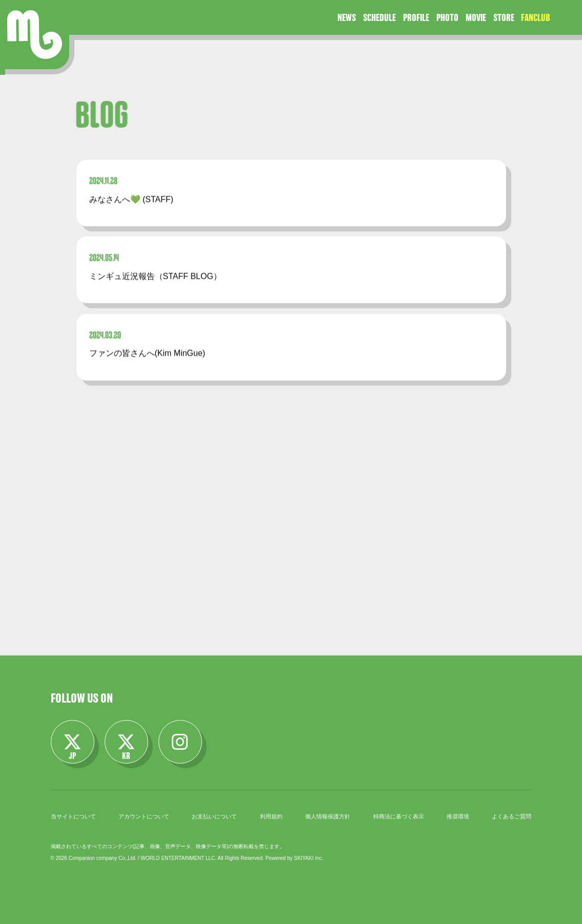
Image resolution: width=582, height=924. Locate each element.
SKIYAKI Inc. (308, 858)
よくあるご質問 (511, 816)
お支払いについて (214, 816)
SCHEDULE (379, 18)
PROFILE (416, 18)
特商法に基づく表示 (399, 816)
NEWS (347, 18)
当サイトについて (73, 816)
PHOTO (447, 18)
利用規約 (271, 816)
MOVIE (476, 18)
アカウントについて (144, 816)
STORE (504, 18)
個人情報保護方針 (328, 816)
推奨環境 (458, 816)
